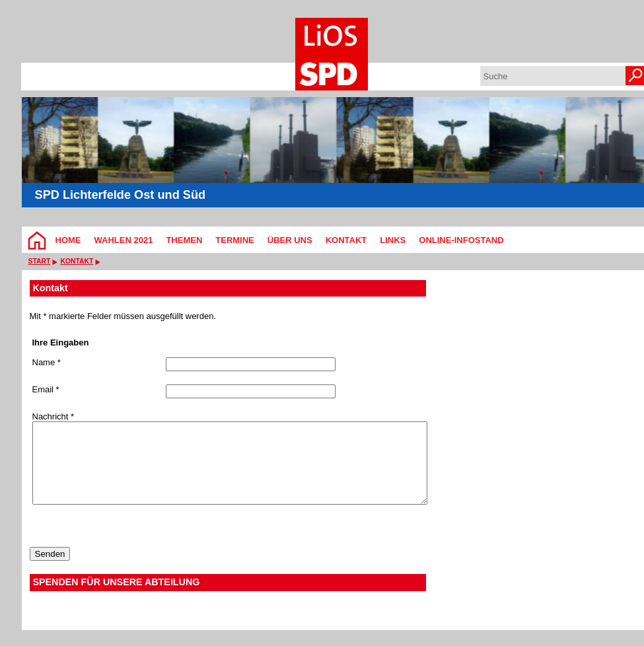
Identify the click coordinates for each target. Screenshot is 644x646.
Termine (235, 240)
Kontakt (346, 240)
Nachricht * (54, 416)
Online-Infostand (461, 240)
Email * (46, 390)
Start (40, 261)
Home (68, 240)
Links (393, 240)
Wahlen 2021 (124, 240)
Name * (47, 363)
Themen (184, 240)
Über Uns (290, 240)
